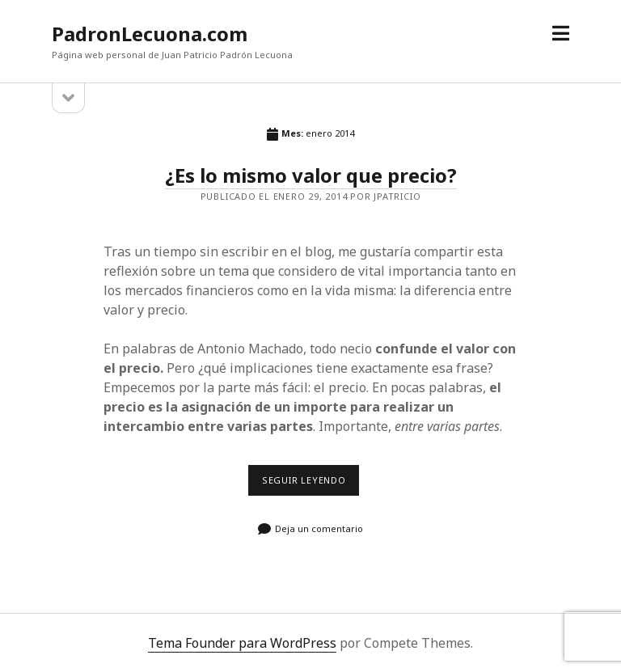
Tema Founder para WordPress (242, 643)
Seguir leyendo (308, 485)
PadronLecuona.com (150, 34)
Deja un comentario (319, 528)
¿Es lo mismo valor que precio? (311, 175)
